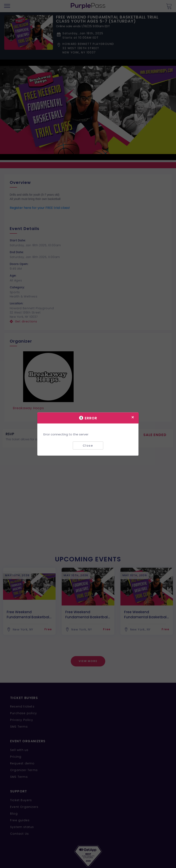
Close (88, 445)
